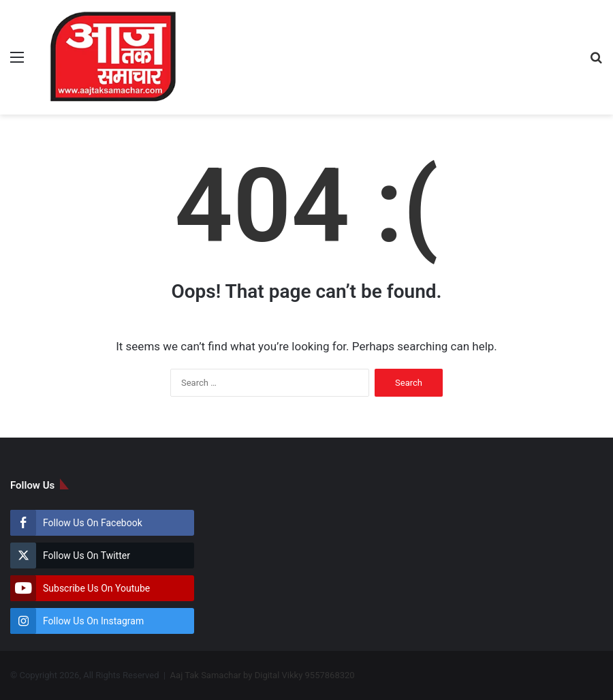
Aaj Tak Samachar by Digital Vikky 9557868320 (263, 675)
